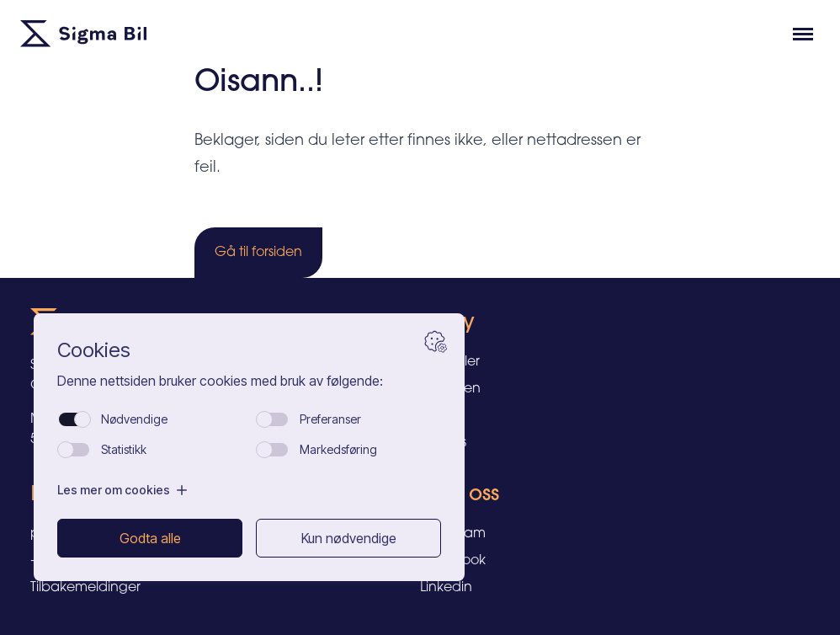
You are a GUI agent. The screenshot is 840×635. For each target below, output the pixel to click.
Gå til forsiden (258, 253)
